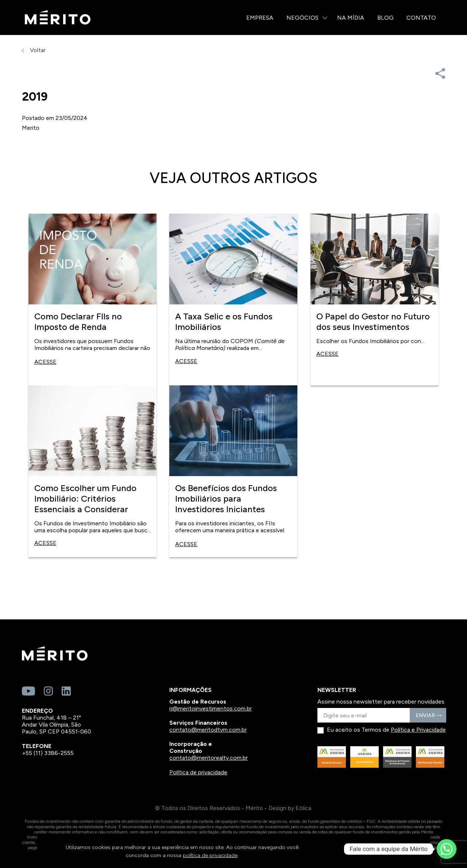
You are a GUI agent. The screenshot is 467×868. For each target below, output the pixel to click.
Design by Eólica (290, 808)
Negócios (302, 18)
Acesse (45, 362)
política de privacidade (210, 855)
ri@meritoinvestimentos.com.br (211, 709)
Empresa (260, 18)
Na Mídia (351, 18)
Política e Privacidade (418, 730)
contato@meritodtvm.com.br (208, 730)
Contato (421, 18)
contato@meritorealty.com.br (209, 758)
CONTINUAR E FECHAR (377, 851)
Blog (385, 18)
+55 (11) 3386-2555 (48, 753)
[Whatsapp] (447, 849)
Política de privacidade (198, 772)
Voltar (34, 50)
